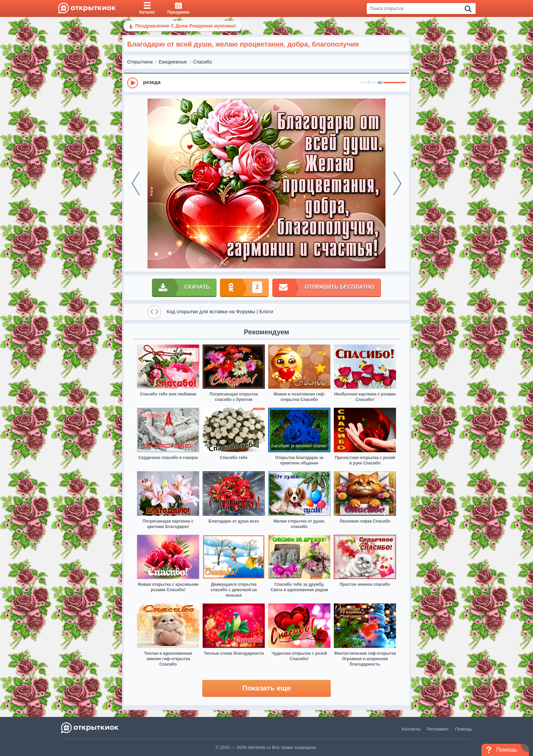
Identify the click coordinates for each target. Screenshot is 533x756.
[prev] (136, 183)
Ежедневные (173, 62)
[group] (266, 83)
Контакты (411, 729)
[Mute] (380, 83)
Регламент (438, 729)
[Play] (133, 83)
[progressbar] (395, 83)
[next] (397, 183)
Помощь (464, 729)
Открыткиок (140, 62)
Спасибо (203, 62)
